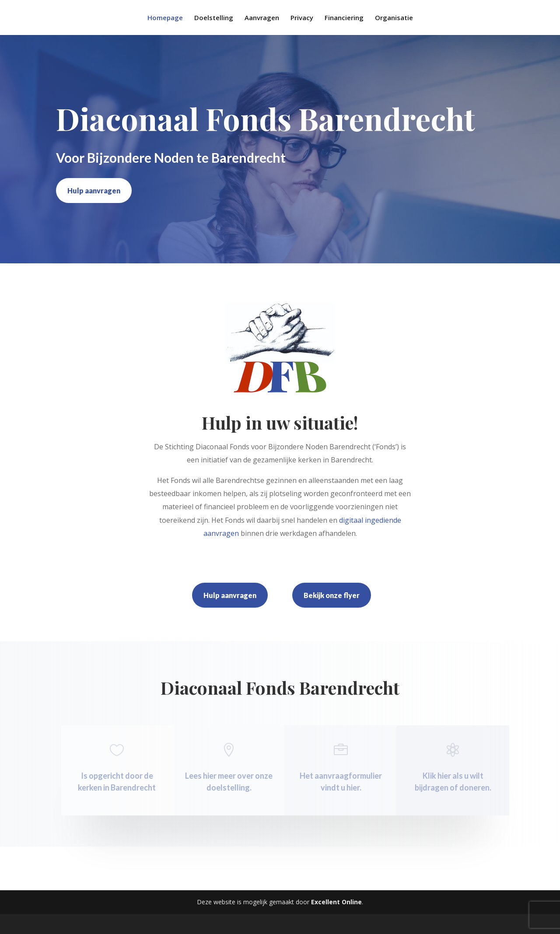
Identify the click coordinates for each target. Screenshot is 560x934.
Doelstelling (214, 18)
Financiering (344, 18)
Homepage (165, 18)
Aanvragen (262, 18)
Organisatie (394, 18)
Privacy (302, 18)
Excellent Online (336, 902)
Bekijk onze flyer (332, 595)
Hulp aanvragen (94, 191)
